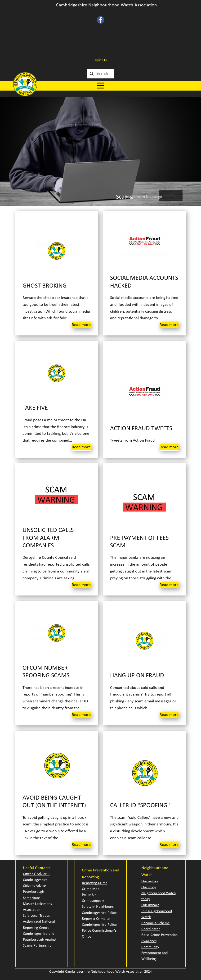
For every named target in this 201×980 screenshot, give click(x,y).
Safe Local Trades (36, 916)
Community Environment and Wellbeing (154, 953)
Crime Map (91, 889)
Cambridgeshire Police (99, 913)
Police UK (89, 895)
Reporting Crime (95, 883)
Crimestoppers (93, 901)
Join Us (101, 60)
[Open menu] (101, 86)
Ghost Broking (45, 286)
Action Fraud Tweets (141, 429)
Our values (150, 881)
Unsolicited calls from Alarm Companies (48, 538)
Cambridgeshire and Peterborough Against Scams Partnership (40, 940)
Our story (149, 887)
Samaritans (32, 898)
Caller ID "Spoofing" (140, 806)
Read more (81, 325)
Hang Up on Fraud (137, 676)
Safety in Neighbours (98, 907)
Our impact (150, 905)
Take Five (35, 408)
